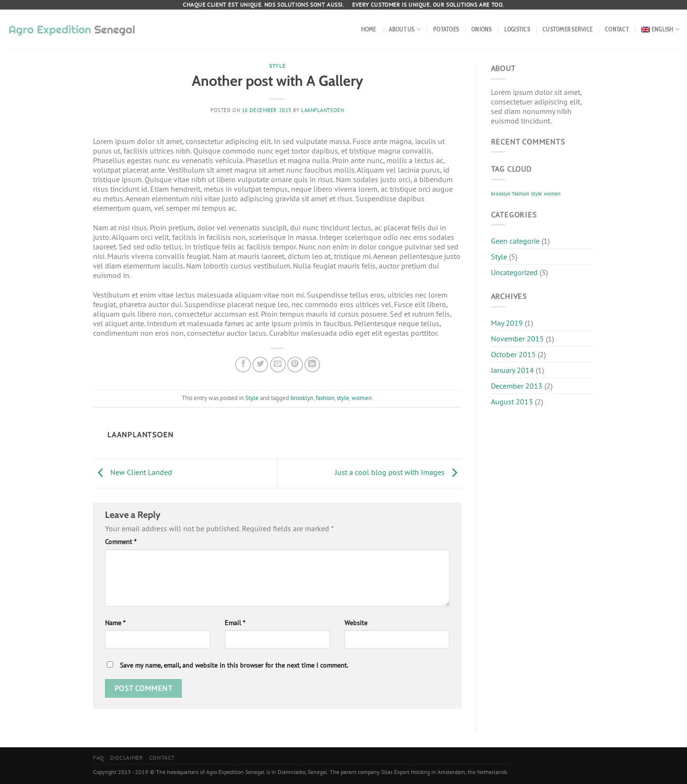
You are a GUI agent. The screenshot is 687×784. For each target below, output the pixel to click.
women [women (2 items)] (552, 194)
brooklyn (302, 398)
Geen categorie (515, 241)
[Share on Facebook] (243, 365)
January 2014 (512, 370)
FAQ (99, 758)
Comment (121, 542)
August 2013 (512, 402)
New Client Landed (133, 472)
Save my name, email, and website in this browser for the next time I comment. (234, 665)
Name (115, 623)
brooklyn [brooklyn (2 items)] (501, 194)
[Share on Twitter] (260, 365)
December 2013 (517, 386)
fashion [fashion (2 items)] (521, 194)
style (343, 398)
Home (369, 29)
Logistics (517, 29)
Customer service (567, 29)
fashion (325, 398)
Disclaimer (126, 758)
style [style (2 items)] (536, 194)
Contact (617, 29)
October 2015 (513, 354)
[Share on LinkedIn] (312, 365)
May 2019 (507, 323)
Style (277, 66)
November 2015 (517, 339)
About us (405, 29)
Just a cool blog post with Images (398, 472)
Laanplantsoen (323, 110)
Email (235, 623)
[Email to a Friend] (278, 365)
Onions (482, 29)
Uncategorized (514, 272)
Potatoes (446, 29)
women (362, 398)
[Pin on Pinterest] (295, 365)
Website (356, 623)
